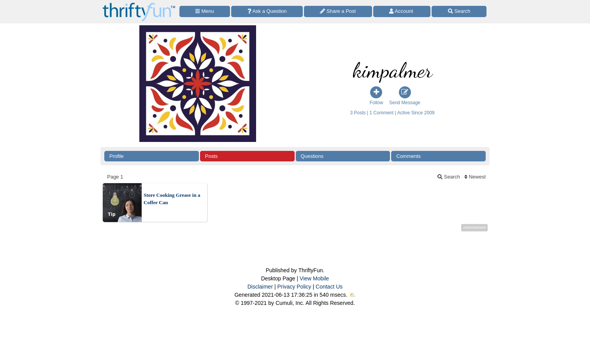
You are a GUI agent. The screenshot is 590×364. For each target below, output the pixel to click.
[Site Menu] (205, 11)
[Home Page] (139, 4)
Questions (312, 156)
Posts (212, 156)
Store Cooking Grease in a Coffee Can (172, 199)
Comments (408, 156)
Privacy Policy (294, 287)
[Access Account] (402, 11)
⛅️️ (352, 295)
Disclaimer (260, 287)
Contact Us (329, 287)
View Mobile (314, 278)
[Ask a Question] (267, 11)
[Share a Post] (338, 11)
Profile (117, 156)
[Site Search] (459, 11)
